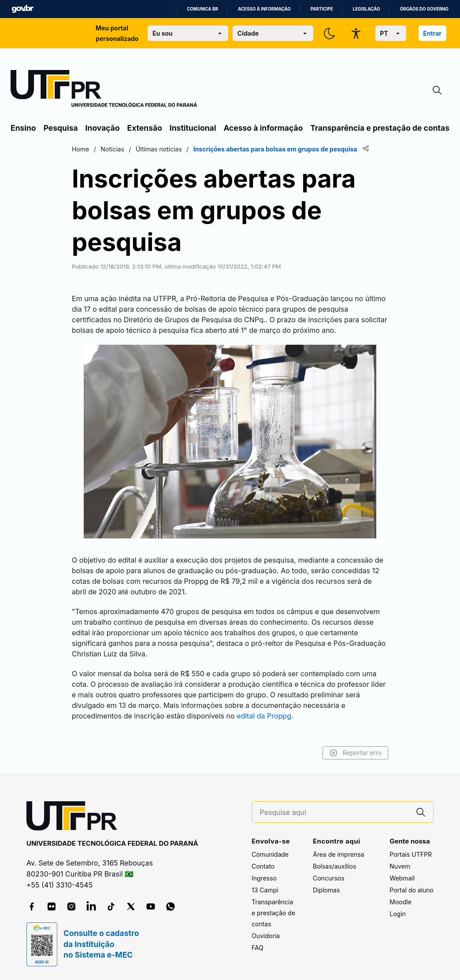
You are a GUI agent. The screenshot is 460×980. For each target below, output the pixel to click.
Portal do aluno (412, 890)
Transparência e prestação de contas (380, 128)
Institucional (193, 128)
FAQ (258, 948)
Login (398, 914)
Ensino (23, 128)
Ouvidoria (266, 936)
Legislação (367, 9)
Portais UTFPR (411, 854)
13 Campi (265, 890)
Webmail (402, 878)
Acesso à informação (264, 9)
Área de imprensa (338, 854)
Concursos (329, 878)
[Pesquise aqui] (334, 812)
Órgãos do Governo (424, 9)
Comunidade (270, 854)
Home (80, 149)
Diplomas (326, 890)
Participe (322, 9)
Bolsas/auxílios (334, 866)
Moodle (401, 902)
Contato (263, 866)
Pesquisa (61, 128)
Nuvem (400, 866)
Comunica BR (202, 9)
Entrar (432, 33)
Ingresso (264, 878)
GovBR (22, 9)
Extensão (145, 128)
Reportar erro (355, 753)
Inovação (103, 128)
